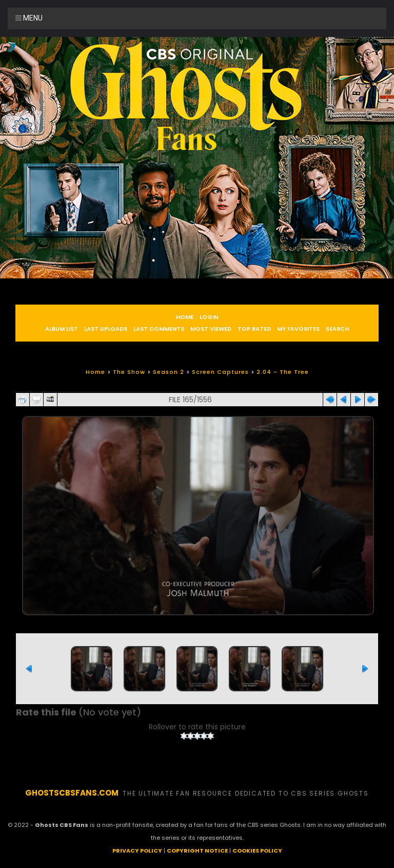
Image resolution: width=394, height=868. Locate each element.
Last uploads (106, 329)
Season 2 (169, 372)
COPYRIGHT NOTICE (197, 851)
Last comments (159, 329)
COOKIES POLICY (257, 851)
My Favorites (298, 329)
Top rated (254, 329)
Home (185, 317)
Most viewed (211, 329)
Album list (62, 329)
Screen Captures (220, 372)
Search (337, 329)
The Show (129, 372)
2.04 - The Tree (283, 372)
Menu (29, 18)
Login (209, 317)
